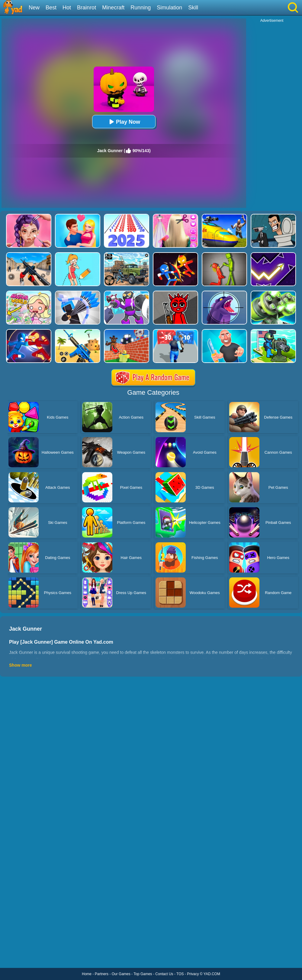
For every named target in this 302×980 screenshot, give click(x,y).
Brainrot (87, 8)
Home (87, 974)
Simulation (169, 8)
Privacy (193, 974)
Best (51, 8)
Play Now (124, 122)
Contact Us (164, 974)
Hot (67, 8)
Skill (193, 8)
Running (141, 8)
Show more (20, 665)
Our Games (121, 974)
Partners (102, 974)
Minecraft (113, 8)
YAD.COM (212, 974)
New (34, 8)
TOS (180, 974)
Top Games (143, 974)
